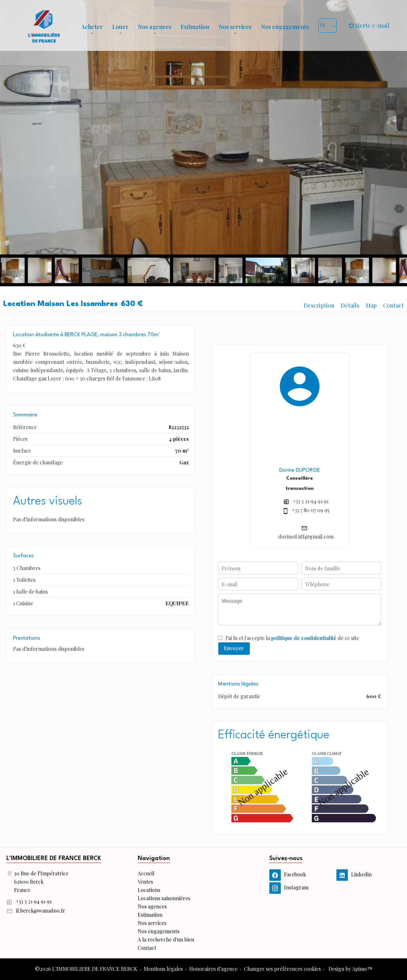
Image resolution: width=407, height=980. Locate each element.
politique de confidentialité (304, 638)
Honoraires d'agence (213, 969)
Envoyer (234, 648)
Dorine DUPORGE (300, 470)
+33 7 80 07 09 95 (311, 510)
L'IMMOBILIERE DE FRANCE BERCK (54, 858)
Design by (350, 969)
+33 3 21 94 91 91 (311, 501)
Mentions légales (163, 969)
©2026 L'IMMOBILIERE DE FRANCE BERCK (86, 969)
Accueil (44, 25)
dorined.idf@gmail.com (306, 536)
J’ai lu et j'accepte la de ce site (292, 638)
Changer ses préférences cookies (282, 969)
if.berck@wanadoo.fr (41, 910)
